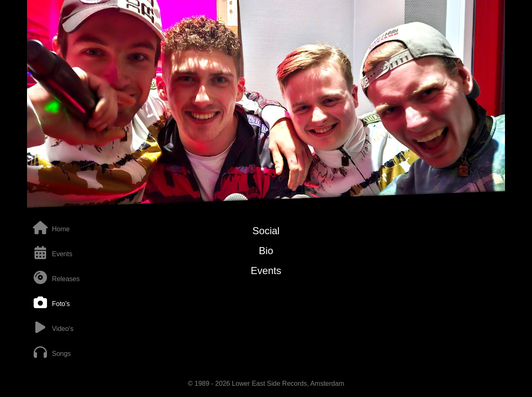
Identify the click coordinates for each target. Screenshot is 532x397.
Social (266, 231)
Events (266, 271)
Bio (266, 251)
